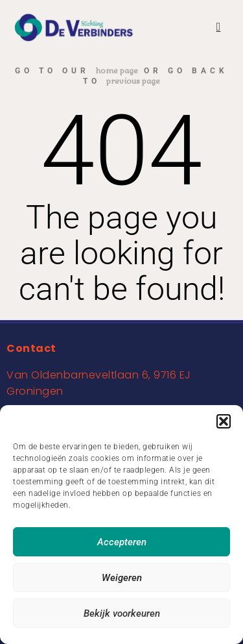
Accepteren (122, 542)
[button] (224, 421)
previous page (133, 81)
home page (117, 71)
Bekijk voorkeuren (122, 613)
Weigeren (122, 578)
